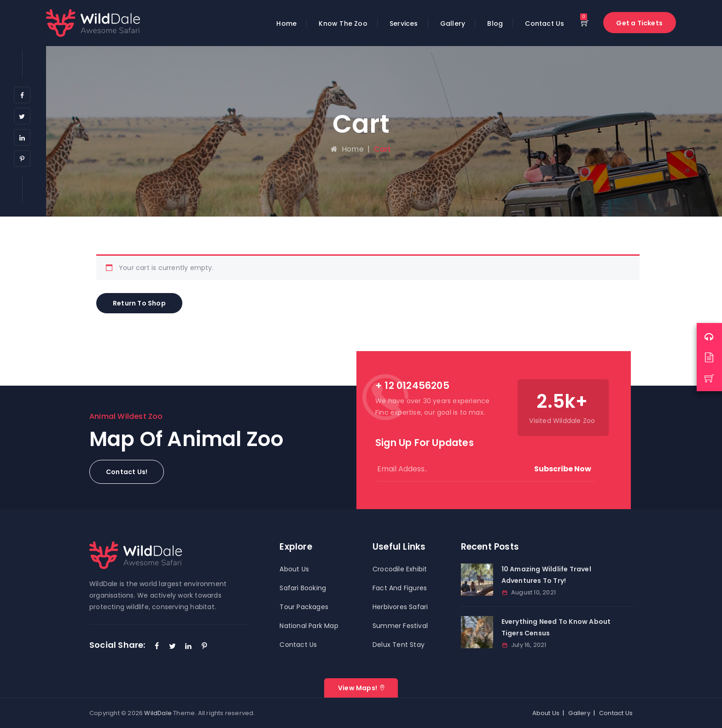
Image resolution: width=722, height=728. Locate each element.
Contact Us (544, 23)
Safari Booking (303, 588)
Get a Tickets (639, 23)
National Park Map (309, 626)
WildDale (158, 713)
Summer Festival (400, 626)
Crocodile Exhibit (400, 569)
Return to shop (139, 303)
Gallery (453, 23)
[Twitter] (22, 116)
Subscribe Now (563, 469)
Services (404, 23)
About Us (294, 569)
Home (286, 23)
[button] (127, 472)
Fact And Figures (400, 588)
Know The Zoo (343, 23)
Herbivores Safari (400, 607)
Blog (495, 23)
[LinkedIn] (22, 137)
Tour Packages (304, 607)
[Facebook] (22, 95)
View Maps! (358, 688)
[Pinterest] (22, 159)
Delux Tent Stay (399, 645)
